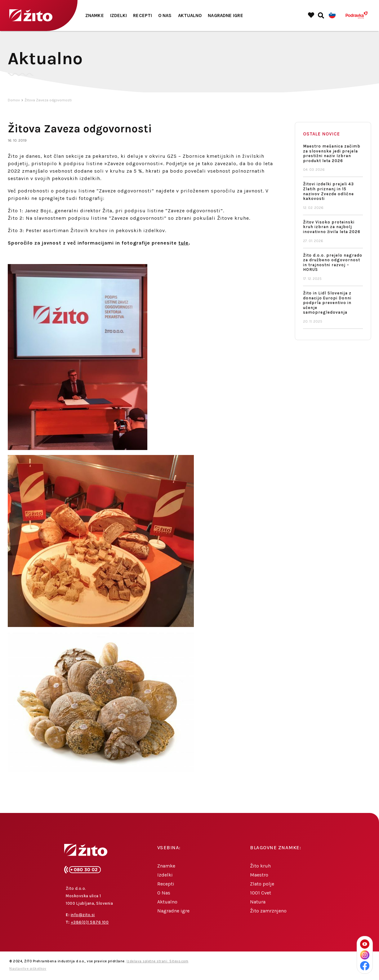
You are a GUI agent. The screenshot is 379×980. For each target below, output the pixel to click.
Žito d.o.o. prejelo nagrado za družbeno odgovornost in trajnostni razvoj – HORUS (333, 263)
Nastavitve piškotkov (28, 969)
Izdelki (119, 15)
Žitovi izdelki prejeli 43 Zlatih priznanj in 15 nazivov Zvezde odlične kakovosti (328, 192)
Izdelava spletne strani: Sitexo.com (158, 962)
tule (183, 243)
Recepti (143, 15)
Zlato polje (262, 884)
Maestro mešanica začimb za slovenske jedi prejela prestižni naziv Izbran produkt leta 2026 (332, 154)
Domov (14, 101)
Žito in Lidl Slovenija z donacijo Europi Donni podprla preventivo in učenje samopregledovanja (327, 303)
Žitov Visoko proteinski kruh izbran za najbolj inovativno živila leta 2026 (332, 227)
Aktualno (190, 15)
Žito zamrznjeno (268, 911)
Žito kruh (260, 866)
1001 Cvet (261, 893)
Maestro (259, 875)
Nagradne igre (225, 15)
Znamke (95, 15)
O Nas (165, 15)
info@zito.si (83, 915)
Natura (258, 902)
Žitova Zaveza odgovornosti (48, 101)
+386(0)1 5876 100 (90, 923)
